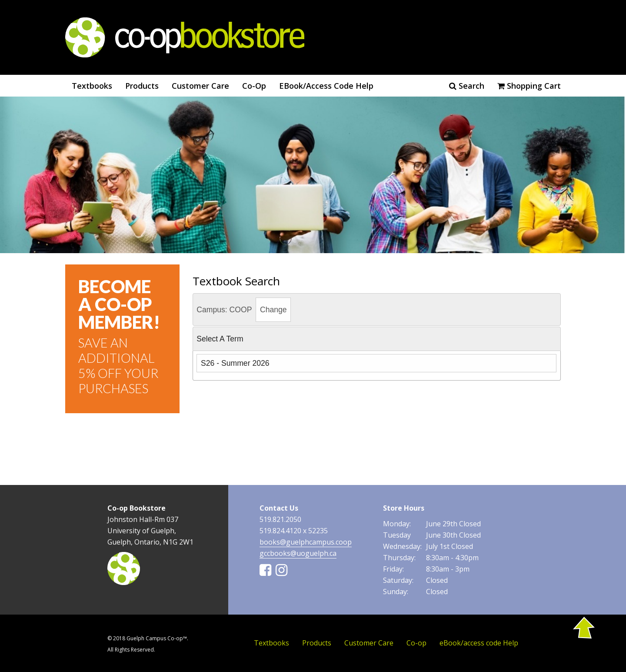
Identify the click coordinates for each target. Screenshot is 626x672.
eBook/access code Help (326, 86)
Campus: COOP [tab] (244, 310)
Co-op (254, 86)
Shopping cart (529, 86)
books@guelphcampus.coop (306, 542)
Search (467, 86)
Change (273, 310)
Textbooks (92, 86)
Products (142, 86)
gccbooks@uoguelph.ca (298, 553)
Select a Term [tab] (220, 339)
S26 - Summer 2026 (235, 363)
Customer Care (200, 86)
